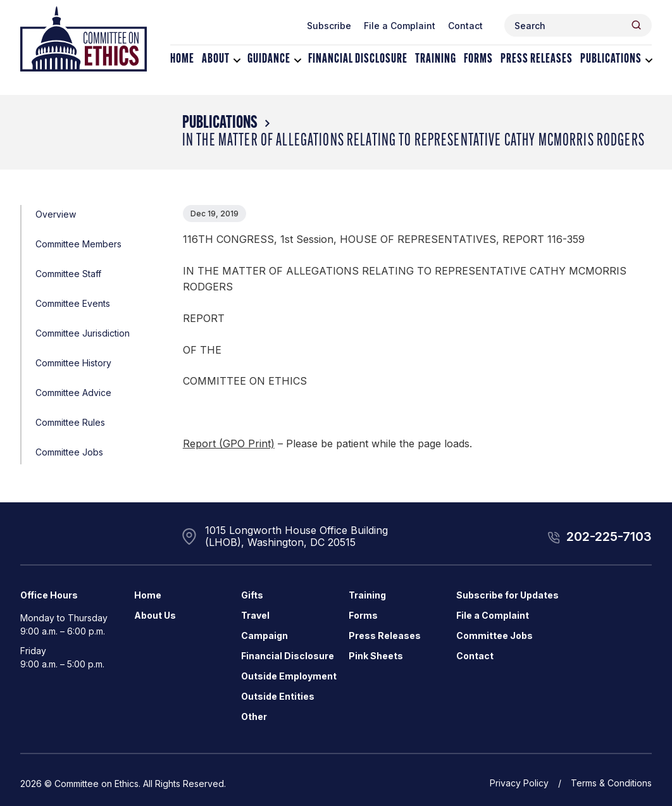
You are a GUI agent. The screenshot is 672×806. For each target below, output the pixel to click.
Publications (611, 59)
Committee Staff (68, 274)
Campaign (264, 635)
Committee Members (78, 244)
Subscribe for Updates (507, 595)
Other (254, 716)
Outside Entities (278, 696)
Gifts (252, 595)
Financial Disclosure (358, 59)
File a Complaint (400, 26)
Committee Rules (70, 422)
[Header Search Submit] (636, 25)
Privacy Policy (519, 783)
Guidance (269, 59)
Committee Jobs (69, 452)
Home (182, 59)
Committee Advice (73, 393)
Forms (478, 59)
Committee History (73, 363)
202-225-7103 (609, 536)
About (216, 59)
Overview (56, 214)
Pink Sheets (376, 656)
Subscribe (329, 26)
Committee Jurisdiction (83, 333)
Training (436, 59)
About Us (155, 615)
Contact (465, 26)
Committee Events (73, 303)
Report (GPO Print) (229, 443)
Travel (255, 615)
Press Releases (537, 59)
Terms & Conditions (611, 783)
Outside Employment (289, 676)
